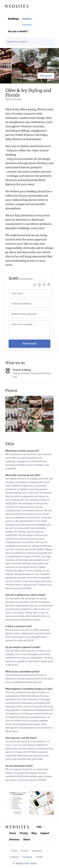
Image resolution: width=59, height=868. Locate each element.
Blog (34, 833)
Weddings (13, 19)
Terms (14, 851)
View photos (46, 76)
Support (45, 833)
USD (39, 827)
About (27, 839)
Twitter (39, 857)
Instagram (37, 851)
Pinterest (14, 857)
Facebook (27, 857)
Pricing (24, 833)
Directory (14, 839)
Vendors (27, 19)
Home (13, 833)
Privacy (24, 851)
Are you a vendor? (18, 31)
